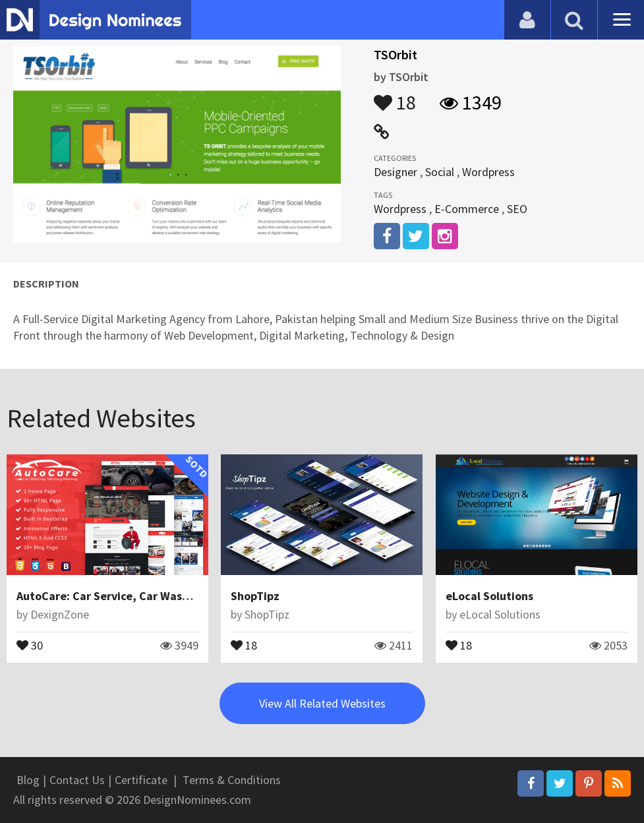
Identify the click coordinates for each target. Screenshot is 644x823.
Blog (28, 780)
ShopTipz (255, 596)
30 (30, 644)
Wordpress (488, 172)
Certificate (141, 780)
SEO (517, 209)
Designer (395, 172)
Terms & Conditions (232, 780)
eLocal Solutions (489, 596)
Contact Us (77, 780)
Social (440, 172)
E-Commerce (467, 209)
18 (395, 96)
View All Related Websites (322, 703)
